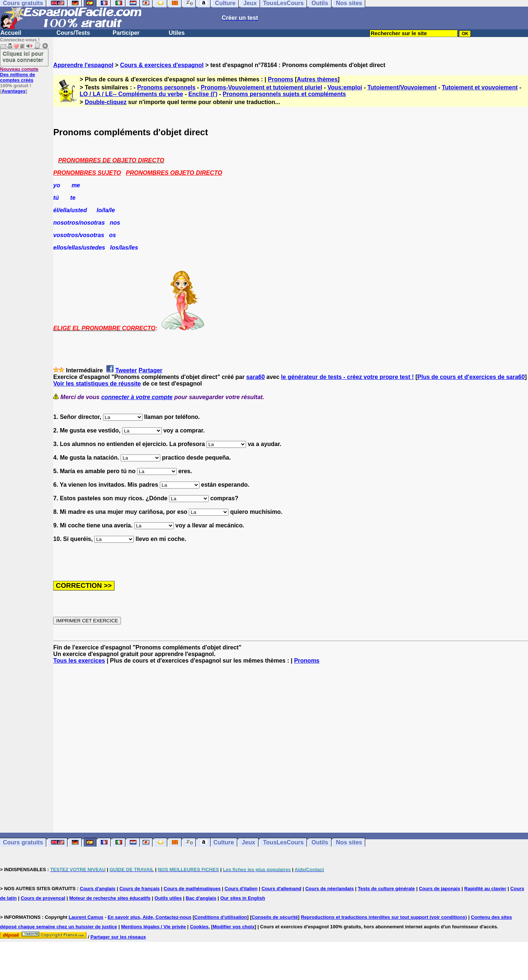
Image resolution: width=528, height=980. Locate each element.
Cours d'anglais (98, 889)
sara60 (255, 377)
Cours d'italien (241, 889)
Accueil (11, 33)
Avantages (13, 91)
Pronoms (281, 79)
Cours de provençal (43, 898)
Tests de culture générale (386, 889)
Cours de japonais (439, 889)
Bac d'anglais (201, 898)
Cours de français (140, 889)
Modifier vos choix (234, 927)
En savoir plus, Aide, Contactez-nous (149, 917)
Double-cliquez (106, 102)
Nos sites (349, 842)
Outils (320, 842)
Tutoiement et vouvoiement (480, 87)
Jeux (248, 842)
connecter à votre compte (137, 397)
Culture (224, 842)
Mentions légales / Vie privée (153, 927)
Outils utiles (168, 898)
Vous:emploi (345, 87)
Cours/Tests (73, 33)
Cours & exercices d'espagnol (162, 65)
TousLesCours (283, 842)
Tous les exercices (79, 661)
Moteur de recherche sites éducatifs (110, 898)
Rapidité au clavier (485, 889)
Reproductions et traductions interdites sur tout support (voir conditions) (384, 917)
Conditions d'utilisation (221, 917)
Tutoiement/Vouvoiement (402, 87)
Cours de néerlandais (330, 889)
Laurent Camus (86, 917)
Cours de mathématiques (192, 889)
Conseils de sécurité (275, 917)
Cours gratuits (23, 842)
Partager (151, 370)
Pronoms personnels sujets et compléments (284, 94)
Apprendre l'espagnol (83, 65)
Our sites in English (243, 898)
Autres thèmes (317, 79)
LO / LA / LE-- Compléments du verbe (131, 94)
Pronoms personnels (166, 87)
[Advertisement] (291, 748)
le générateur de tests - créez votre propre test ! (348, 377)
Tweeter (126, 370)
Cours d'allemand (281, 889)
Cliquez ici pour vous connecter (23, 56)
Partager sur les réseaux (118, 937)
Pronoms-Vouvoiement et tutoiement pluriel (261, 87)
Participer (126, 33)
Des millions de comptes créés (19, 75)
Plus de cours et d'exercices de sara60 (471, 377)
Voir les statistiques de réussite (97, 384)
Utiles (177, 33)
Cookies (199, 927)
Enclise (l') (203, 94)
